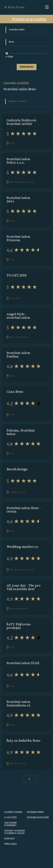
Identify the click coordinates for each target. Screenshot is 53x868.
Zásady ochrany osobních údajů (15, 832)
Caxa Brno (15, 392)
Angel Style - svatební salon (18, 316)
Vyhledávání (26, 67)
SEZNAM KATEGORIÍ (38, 818)
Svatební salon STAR (23, 663)
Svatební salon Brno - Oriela (24, 510)
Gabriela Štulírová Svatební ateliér (21, 122)
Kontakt (10, 839)
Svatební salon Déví (18, 199)
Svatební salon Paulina (18, 355)
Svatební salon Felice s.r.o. (18, 161)
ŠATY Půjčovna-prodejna (19, 626)
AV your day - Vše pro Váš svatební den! (24, 587)
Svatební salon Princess (18, 238)
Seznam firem (35, 812)
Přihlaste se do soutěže (26, 19)
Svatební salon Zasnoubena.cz (18, 703)
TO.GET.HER (17, 275)
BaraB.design (17, 469)
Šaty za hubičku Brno (23, 740)
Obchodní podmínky (10, 824)
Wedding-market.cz (22, 547)
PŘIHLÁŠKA (10, 844)
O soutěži (10, 818)
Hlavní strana (13, 812)
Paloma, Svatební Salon (21, 432)
